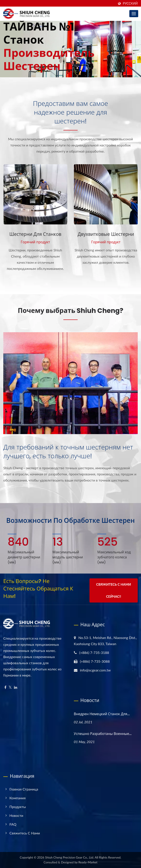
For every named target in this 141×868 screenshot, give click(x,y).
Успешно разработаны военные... (103, 734)
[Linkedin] (16, 687)
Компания (18, 798)
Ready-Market (88, 862)
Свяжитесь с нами (25, 833)
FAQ (13, 824)
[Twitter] (10, 687)
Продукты (18, 807)
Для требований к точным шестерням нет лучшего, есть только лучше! (68, 452)
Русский (130, 4)
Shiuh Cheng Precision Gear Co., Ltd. (69, 857)
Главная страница (24, 789)
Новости (16, 815)
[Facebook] (5, 687)
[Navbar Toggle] (134, 14)
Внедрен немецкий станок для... (102, 714)
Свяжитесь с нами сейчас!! (114, 590)
